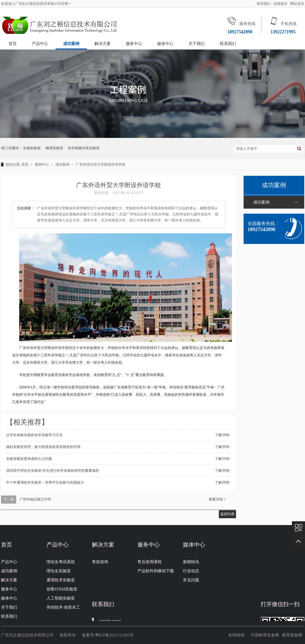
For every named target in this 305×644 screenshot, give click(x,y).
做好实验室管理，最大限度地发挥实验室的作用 (43, 447)
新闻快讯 (191, 562)
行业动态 (191, 571)
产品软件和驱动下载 (156, 571)
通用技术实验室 (61, 580)
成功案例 (71, 44)
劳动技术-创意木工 (63, 607)
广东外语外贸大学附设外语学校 (101, 165)
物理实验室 (54, 148)
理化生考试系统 (61, 562)
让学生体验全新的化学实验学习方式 (34, 435)
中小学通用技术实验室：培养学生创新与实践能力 (45, 482)
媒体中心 (165, 44)
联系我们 (264, 4)
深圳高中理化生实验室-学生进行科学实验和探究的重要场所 (53, 471)
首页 (13, 44)
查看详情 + (217, 499)
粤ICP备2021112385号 (114, 635)
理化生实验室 (59, 571)
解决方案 (103, 44)
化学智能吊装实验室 (84, 148)
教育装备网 (293, 635)
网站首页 (297, 4)
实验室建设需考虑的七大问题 (29, 459)
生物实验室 (32, 148)
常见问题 (191, 580)
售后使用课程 (150, 562)
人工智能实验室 (61, 598)
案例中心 (42, 165)
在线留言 (280, 4)
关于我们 (197, 44)
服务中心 (134, 44)
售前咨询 (100, 562)
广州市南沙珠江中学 (35, 499)
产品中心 (40, 44)
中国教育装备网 (266, 635)
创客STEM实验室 (62, 589)
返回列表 (227, 514)
